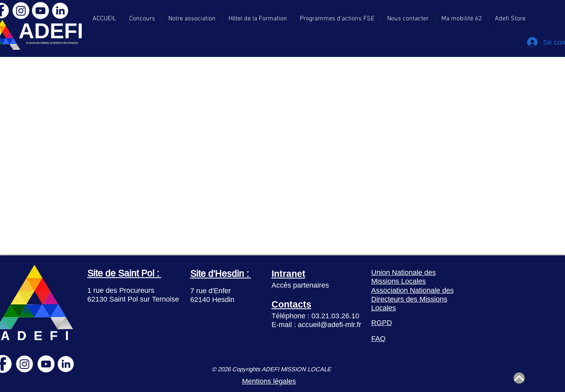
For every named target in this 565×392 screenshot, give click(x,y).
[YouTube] (40, 11)
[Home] (519, 378)
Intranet (288, 273)
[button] (510, 19)
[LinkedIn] (60, 11)
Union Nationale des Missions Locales (404, 277)
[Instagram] (21, 11)
